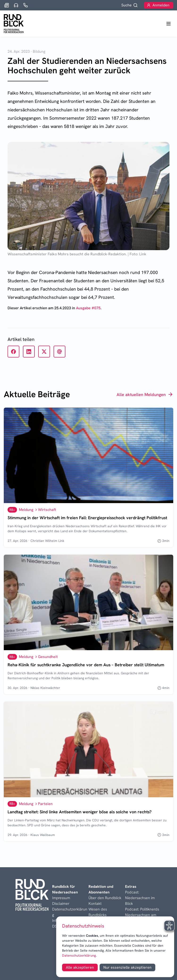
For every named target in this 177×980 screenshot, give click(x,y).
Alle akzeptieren (80, 967)
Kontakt (95, 904)
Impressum (61, 898)
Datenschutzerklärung (79, 955)
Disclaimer (61, 904)
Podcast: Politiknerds (142, 909)
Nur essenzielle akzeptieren (127, 967)
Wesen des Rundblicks (98, 912)
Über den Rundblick (105, 898)
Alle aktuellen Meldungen (145, 394)
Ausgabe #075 (88, 308)
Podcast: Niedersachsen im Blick (140, 898)
